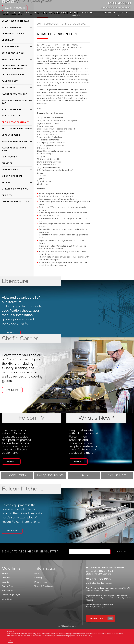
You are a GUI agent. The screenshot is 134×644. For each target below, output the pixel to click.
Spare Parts (17, 475)
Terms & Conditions (44, 586)
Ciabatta (7, 163)
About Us (109, 13)
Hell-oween (9, 88)
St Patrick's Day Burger (16, 189)
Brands (24, 13)
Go (110, 618)
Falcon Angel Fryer (82, 14)
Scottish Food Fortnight (16, 129)
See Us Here (117, 475)
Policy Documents (50, 475)
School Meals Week (13, 53)
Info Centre (63, 13)
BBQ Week (7, 195)
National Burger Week (15, 141)
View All (11, 333)
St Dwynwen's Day (12, 27)
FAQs (84, 475)
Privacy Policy (41, 582)
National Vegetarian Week (14, 149)
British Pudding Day (13, 75)
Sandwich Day (10, 81)
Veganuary (8, 40)
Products (9, 13)
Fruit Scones (9, 157)
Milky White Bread (12, 176)
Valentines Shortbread (15, 21)
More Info (12, 390)
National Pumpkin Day (14, 94)
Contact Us (123, 14)
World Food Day (11, 116)
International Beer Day (15, 202)
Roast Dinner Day (12, 59)
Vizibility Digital (100, 607)
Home (5, 574)
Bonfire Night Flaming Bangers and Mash (15, 67)
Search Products (15, 8)
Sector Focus (43, 13)
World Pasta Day (12, 109)
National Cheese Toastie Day (16, 102)
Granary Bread (11, 170)
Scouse (6, 182)
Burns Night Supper (13, 34)
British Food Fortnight (15, 122)
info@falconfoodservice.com (116, 8)
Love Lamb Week (11, 135)
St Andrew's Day (11, 47)
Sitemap (38, 578)
